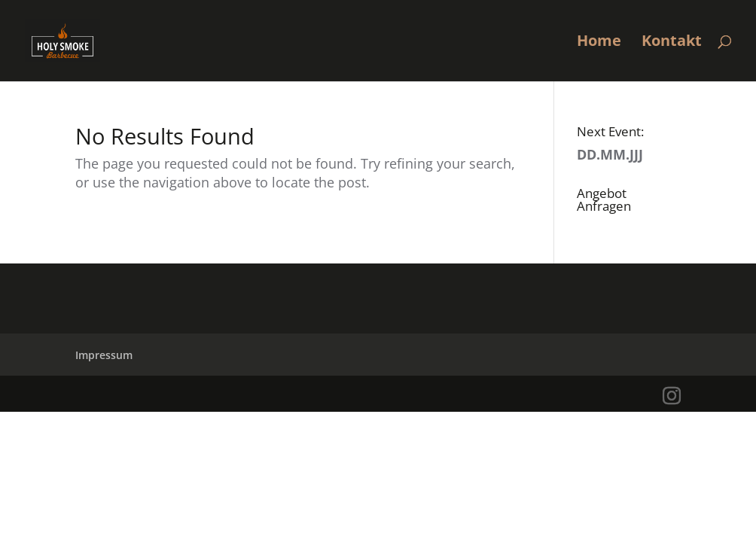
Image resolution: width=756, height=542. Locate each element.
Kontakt (672, 43)
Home (599, 43)
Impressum (104, 355)
